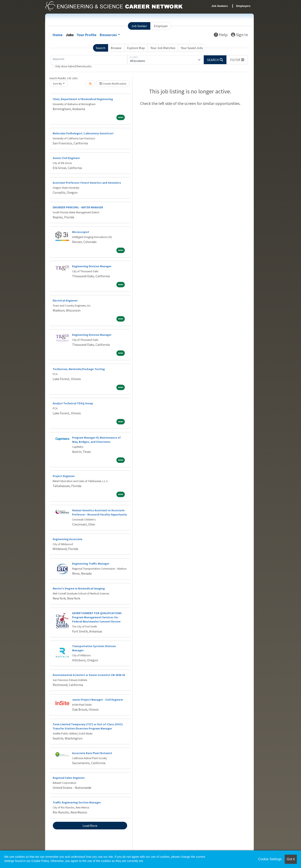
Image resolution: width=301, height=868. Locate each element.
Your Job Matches (163, 48)
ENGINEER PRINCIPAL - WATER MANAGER (78, 207)
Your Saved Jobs (192, 48)
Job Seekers (220, 6)
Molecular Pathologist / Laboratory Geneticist (83, 133)
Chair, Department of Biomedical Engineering (83, 99)
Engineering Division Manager (92, 266)
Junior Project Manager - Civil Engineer (98, 700)
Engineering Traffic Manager (91, 564)
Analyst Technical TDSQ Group (73, 403)
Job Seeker (139, 26)
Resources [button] (108, 35)
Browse (116, 48)
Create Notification (113, 84)
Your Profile (87, 35)
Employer (161, 26)
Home (58, 35)
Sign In (239, 35)
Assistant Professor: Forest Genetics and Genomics (87, 183)
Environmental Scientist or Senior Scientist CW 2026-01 (89, 675)
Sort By (57, 84)
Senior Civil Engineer (66, 158)
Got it (291, 859)
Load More (90, 826)
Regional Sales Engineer (69, 778)
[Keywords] (89, 60)
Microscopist (81, 232)
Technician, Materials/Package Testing (79, 369)
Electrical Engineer (65, 301)
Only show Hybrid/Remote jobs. (74, 66)
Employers (243, 6)
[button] (237, 60)
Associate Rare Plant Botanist (92, 753)
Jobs (70, 35)
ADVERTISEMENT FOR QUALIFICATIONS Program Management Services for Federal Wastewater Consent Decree (97, 617)
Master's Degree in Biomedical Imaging (79, 589)
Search (101, 48)
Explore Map (136, 48)
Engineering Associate (68, 539)
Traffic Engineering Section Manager (77, 802)
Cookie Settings (270, 859)
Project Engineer (64, 476)
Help (221, 35)
